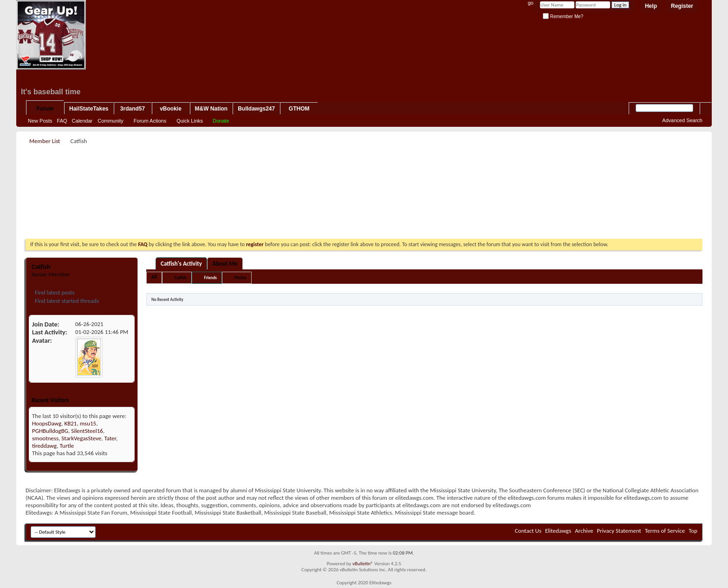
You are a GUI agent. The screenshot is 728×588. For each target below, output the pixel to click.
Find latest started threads (66, 301)
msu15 (88, 423)
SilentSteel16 (87, 431)
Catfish (180, 278)
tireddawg (44, 446)
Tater (110, 438)
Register (682, 6)
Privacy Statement (619, 531)
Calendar (82, 121)
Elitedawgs (558, 531)
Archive (584, 531)
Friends (211, 278)
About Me (225, 264)
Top (693, 531)
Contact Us (528, 531)
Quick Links (190, 121)
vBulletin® (363, 564)
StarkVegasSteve (81, 438)
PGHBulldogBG (50, 431)
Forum (45, 109)
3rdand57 (133, 109)
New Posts (40, 121)
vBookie (171, 109)
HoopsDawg (47, 423)
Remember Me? (563, 16)
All (154, 277)
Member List (45, 141)
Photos (240, 278)
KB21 (70, 423)
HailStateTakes (89, 109)
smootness (45, 438)
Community (110, 121)
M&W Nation (211, 109)
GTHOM (299, 109)
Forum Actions (150, 121)
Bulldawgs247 (256, 109)
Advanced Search (682, 120)
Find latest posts (54, 292)
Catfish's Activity (181, 264)
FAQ (62, 121)
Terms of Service (665, 531)
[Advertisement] (364, 168)
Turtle (67, 446)
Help (651, 6)
